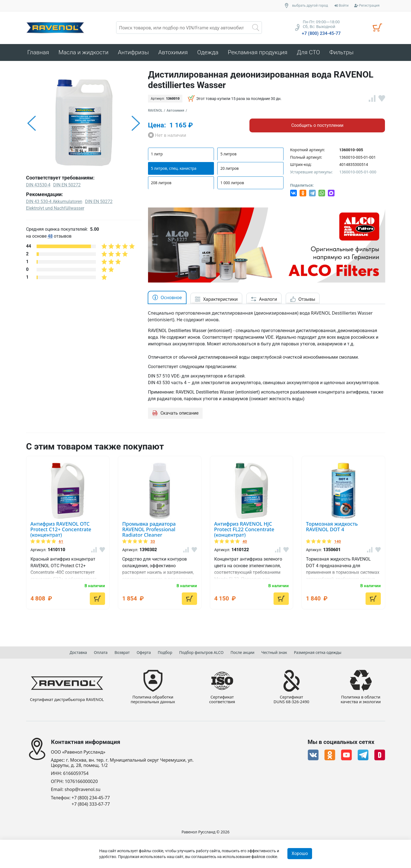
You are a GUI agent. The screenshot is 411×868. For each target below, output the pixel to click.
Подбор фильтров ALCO (201, 652)
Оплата (101, 652)
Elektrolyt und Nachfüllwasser (55, 208)
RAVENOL (155, 111)
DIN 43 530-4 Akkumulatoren (54, 201)
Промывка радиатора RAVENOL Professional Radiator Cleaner (149, 529)
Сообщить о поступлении (317, 125)
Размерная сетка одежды (318, 652)
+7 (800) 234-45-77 (321, 34)
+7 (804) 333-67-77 (91, 804)
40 (245, 542)
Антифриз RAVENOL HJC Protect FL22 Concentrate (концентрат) (244, 529)
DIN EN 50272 (99, 201)
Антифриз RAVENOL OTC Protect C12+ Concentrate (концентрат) (61, 529)
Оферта (144, 652)
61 (61, 542)
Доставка (78, 652)
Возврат (122, 652)
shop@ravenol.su (82, 789)
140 (338, 542)
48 (50, 236)
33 (153, 542)
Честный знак (274, 652)
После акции (242, 652)
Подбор (165, 652)
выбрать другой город (310, 6)
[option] (84, 123)
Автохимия (175, 111)
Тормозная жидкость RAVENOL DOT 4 (332, 527)
